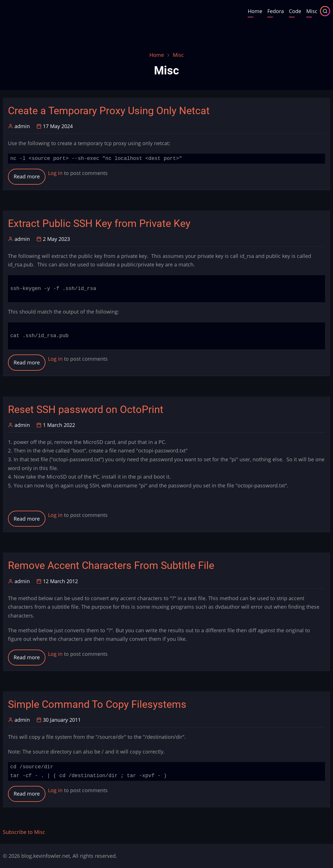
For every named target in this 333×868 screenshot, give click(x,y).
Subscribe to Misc (24, 832)
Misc (312, 11)
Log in (55, 173)
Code (295, 11)
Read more (30, 178)
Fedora (276, 11)
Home (255, 11)
